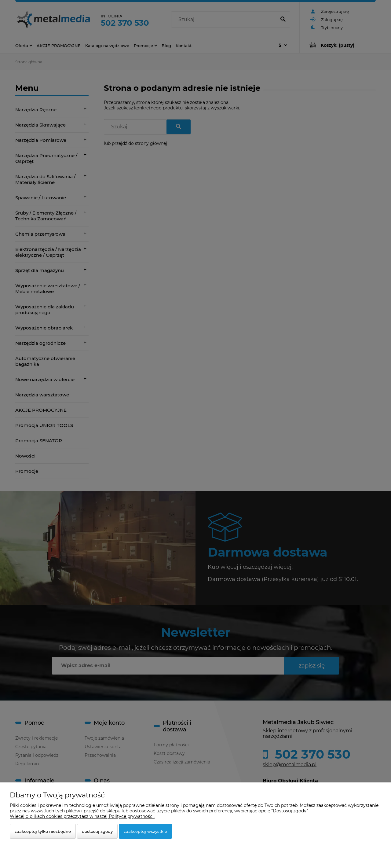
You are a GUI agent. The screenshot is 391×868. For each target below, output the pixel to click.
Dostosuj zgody (97, 831)
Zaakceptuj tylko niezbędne (43, 831)
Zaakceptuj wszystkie (145, 831)
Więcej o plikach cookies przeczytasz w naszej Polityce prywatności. (82, 816)
